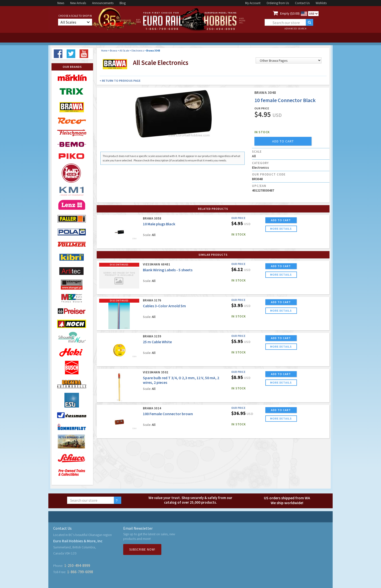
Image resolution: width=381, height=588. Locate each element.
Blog (123, 3)
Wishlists (321, 3)
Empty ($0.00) (290, 13)
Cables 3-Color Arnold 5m (164, 306)
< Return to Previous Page (120, 81)
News (61, 3)
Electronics (138, 51)
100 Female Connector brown (168, 414)
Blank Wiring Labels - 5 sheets (168, 270)
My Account (253, 3)
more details (281, 229)
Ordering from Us (278, 3)
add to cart (283, 141)
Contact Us (302, 3)
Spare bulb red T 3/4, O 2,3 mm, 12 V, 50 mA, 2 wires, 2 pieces (181, 380)
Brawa (113, 51)
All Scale (124, 51)
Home (104, 51)
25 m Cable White (157, 342)
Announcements (103, 3)
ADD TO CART (281, 220)
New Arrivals (78, 3)
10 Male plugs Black (159, 224)
